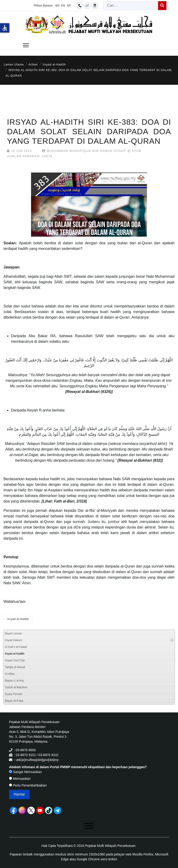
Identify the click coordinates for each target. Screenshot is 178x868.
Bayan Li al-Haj (14, 681)
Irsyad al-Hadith (18, 619)
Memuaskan (20, 779)
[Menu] (26, 45)
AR (69, 6)
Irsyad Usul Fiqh (15, 660)
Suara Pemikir (14, 694)
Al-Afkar (10, 674)
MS (57, 6)
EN (63, 6)
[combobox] (131, 6)
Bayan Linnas (13, 633)
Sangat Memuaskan (25, 772)
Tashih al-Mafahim (16, 687)
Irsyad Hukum (13, 640)
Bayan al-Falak (14, 701)
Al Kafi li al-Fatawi (16, 647)
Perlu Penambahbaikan (28, 785)
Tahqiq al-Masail (15, 667)
